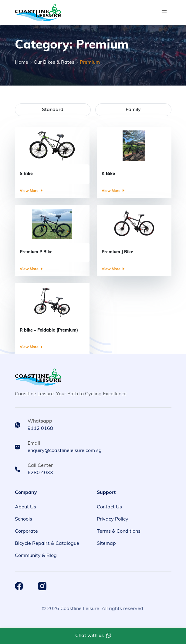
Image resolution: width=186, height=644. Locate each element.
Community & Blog (36, 556)
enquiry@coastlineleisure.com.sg (65, 451)
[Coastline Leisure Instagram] (42, 586)
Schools (24, 519)
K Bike (108, 174)
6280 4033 (40, 473)
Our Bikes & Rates (54, 62)
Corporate (26, 531)
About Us (25, 507)
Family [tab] (133, 110)
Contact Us (109, 507)
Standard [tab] (53, 110)
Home (22, 62)
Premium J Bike (117, 252)
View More (31, 191)
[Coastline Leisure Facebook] (19, 586)
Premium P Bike (36, 252)
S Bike (26, 174)
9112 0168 (40, 429)
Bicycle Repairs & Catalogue (47, 544)
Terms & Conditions (119, 531)
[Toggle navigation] (164, 12)
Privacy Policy (113, 519)
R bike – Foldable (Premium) (49, 330)
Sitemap (106, 544)
